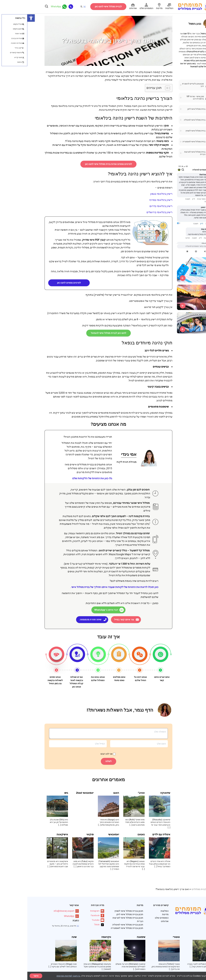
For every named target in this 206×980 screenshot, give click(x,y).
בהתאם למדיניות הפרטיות (41, 976)
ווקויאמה (79, 937)
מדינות (132, 6)
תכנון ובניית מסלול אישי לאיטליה (100, 925)
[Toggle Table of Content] (139, 88)
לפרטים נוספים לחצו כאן (42, 283)
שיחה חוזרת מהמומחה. (63, 620)
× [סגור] (201, 976)
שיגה (47, 937)
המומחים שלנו (119, 6)
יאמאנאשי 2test (57, 793)
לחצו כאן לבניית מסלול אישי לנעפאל (81, 333)
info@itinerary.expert (39, 911)
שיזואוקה (138, 793)
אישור (9, 976)
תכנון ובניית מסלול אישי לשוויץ (101, 911)
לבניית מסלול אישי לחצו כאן (81, 6)
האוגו (89, 793)
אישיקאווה (35, 834)
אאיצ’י (114, 793)
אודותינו (106, 6)
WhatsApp (44, 916)
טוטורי (149, 937)
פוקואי (63, 834)
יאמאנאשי (86, 834)
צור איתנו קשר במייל (97, 620)
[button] (4, 18)
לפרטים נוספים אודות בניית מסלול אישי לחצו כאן (81, 164)
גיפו (39, 793)
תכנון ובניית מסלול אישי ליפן (102, 914)
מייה (184, 937)
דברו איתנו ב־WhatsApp (79, 610)
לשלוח (81, 761)
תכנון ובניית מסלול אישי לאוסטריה (100, 928)
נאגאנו (114, 834)
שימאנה (114, 937)
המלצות (142, 6)
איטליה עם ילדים (134, 834)
